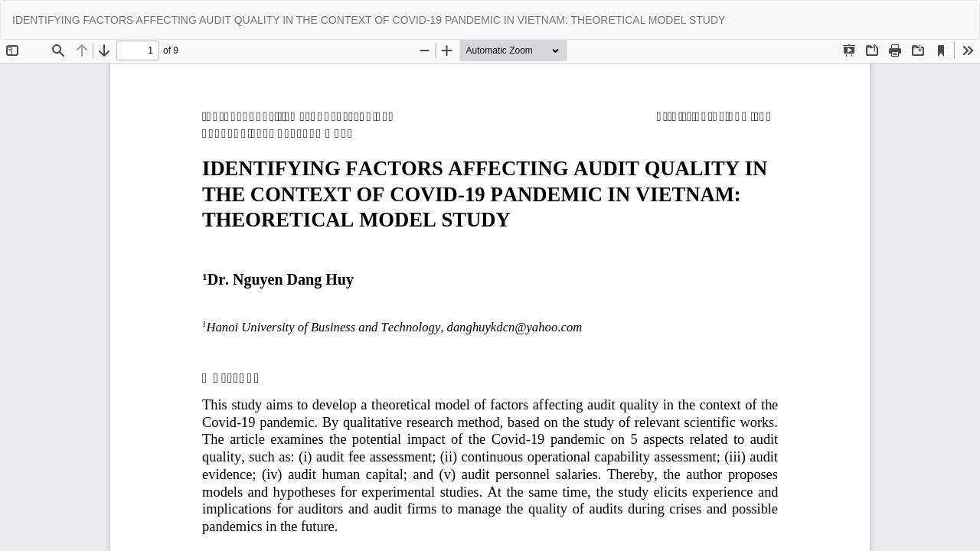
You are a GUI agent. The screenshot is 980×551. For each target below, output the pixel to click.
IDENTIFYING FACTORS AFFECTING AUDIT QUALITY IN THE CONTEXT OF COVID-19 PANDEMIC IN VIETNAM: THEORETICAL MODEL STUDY (369, 20)
